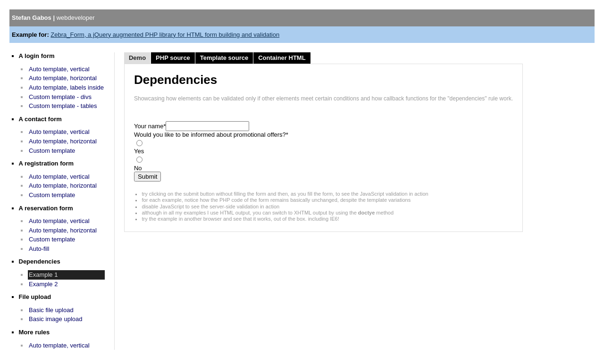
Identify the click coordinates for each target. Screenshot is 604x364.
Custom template (52, 151)
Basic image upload (55, 319)
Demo (137, 58)
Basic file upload (51, 310)
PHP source (173, 58)
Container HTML (282, 58)
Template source (224, 58)
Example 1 (43, 275)
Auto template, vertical (59, 69)
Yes (139, 151)
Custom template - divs (60, 97)
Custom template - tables (63, 106)
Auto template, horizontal (63, 78)
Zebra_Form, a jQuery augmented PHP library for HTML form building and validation (165, 35)
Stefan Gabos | (53, 18)
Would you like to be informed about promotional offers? (211, 135)
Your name (150, 126)
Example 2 (43, 284)
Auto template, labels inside (66, 87)
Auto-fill (39, 249)
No (138, 168)
